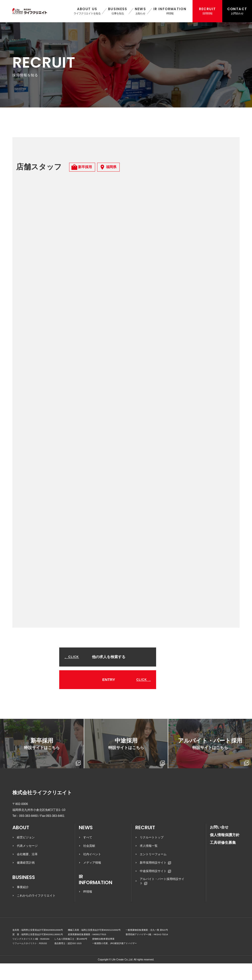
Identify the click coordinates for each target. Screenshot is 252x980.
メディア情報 (92, 879)
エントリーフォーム (153, 871)
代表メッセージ (27, 862)
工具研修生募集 (223, 859)
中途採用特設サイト (155, 888)
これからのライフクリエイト (36, 912)
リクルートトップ (152, 854)
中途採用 (137, 768)
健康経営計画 (26, 879)
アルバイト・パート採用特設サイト (162, 898)
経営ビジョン (26, 854)
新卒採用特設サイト (155, 879)
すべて (88, 854)
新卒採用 (52, 768)
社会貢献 (89, 862)
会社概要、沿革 (27, 871)
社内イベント (92, 871)
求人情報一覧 (149, 862)
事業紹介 (23, 904)
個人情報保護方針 (225, 851)
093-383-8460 (28, 832)
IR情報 (88, 908)
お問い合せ (219, 844)
